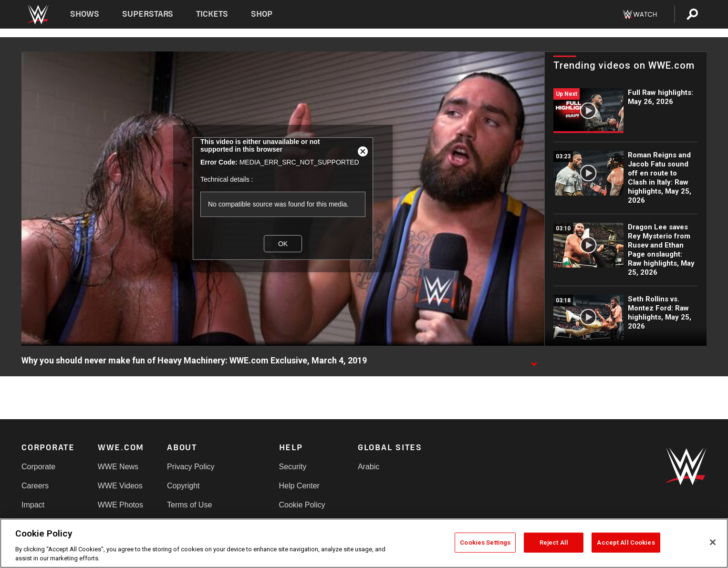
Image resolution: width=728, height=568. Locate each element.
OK (283, 244)
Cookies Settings (485, 542)
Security (293, 467)
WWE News (118, 467)
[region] (364, 543)
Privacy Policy (191, 467)
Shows (85, 14)
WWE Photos (120, 505)
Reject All (554, 542)
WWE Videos (120, 486)
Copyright (183, 486)
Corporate (38, 467)
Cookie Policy (302, 505)
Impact (33, 505)
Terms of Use (189, 505)
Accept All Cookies (626, 542)
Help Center (299, 486)
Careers (35, 486)
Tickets (212, 14)
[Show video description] (534, 361)
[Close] (713, 542)
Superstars (148, 14)
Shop (262, 14)
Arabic (369, 467)
